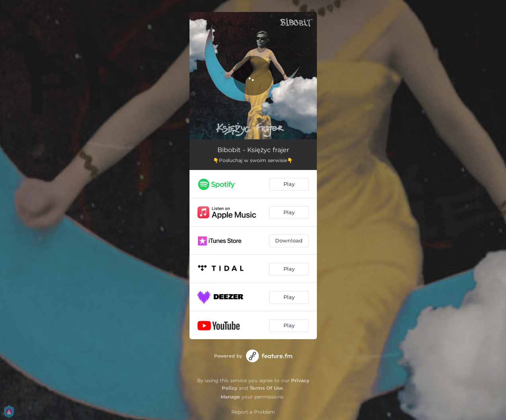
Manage (230, 397)
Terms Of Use (266, 388)
